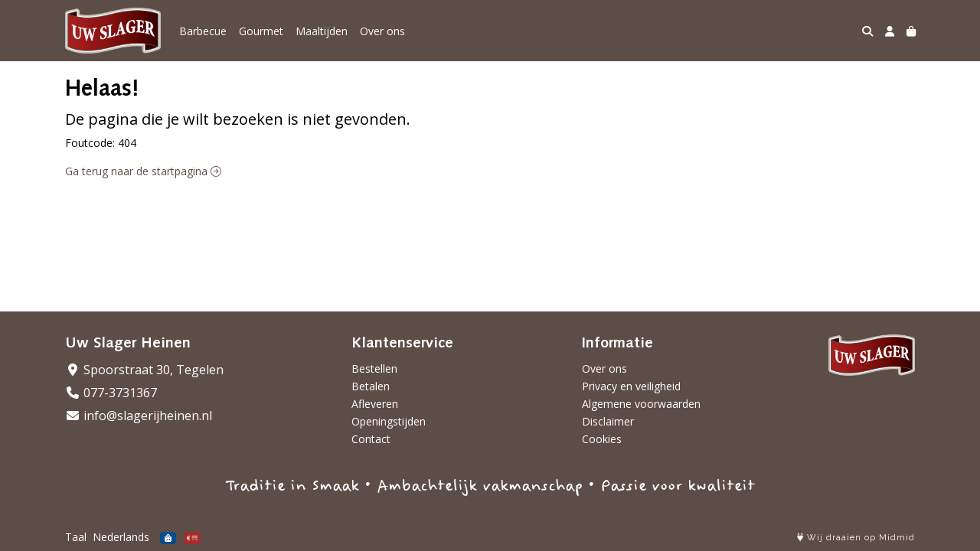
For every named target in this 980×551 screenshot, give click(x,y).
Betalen (371, 386)
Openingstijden (389, 421)
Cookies (602, 439)
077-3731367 (111, 393)
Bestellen (374, 368)
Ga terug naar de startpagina (143, 171)
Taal (76, 537)
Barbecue (203, 31)
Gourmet (261, 31)
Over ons (382, 31)
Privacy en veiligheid (631, 386)
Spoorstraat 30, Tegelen (144, 370)
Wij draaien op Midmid (856, 538)
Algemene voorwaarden (641, 404)
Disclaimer (608, 421)
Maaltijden (322, 31)
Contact (371, 439)
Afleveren (375, 404)
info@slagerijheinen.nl (139, 416)
